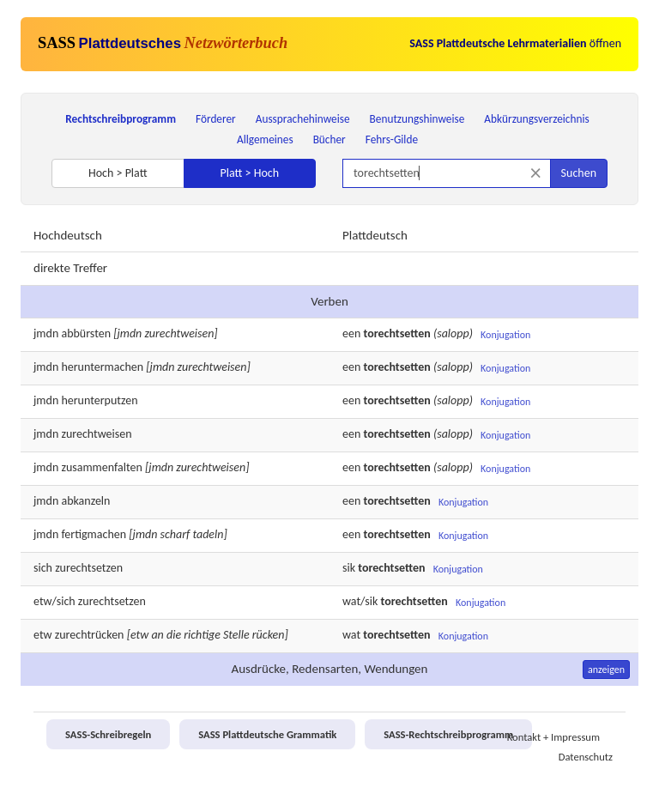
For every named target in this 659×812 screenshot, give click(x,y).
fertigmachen (94, 534)
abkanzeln (85, 501)
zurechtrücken (90, 635)
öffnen (515, 43)
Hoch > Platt (118, 173)
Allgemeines (265, 139)
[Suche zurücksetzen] (536, 173)
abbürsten (86, 333)
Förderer (216, 119)
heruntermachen (102, 367)
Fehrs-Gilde (392, 139)
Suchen (579, 173)
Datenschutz (586, 757)
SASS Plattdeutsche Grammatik (267, 734)
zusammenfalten (101, 467)
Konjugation (505, 335)
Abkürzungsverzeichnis (536, 119)
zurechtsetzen (89, 568)
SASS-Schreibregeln (108, 734)
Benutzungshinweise (417, 119)
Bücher (329, 139)
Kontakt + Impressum (553, 737)
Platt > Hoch (249, 173)
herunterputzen (99, 400)
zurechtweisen (96, 434)
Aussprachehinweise (303, 119)
